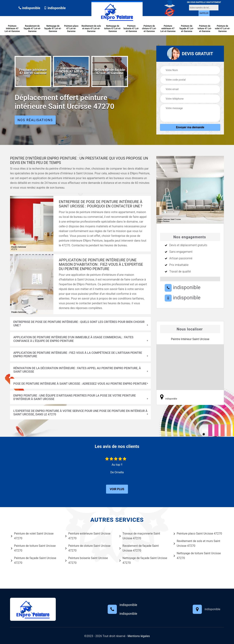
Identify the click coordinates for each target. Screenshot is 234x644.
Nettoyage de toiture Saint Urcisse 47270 (197, 556)
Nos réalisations (35, 120)
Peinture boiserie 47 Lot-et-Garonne (131, 29)
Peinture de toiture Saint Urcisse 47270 (33, 548)
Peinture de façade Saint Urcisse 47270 (34, 560)
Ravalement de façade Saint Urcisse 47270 (139, 548)
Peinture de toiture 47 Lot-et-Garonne (205, 29)
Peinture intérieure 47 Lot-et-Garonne (12, 29)
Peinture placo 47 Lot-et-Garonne (71, 29)
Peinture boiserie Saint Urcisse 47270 (87, 560)
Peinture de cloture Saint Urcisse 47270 (88, 548)
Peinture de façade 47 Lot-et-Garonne (187, 29)
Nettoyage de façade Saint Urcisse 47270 (143, 560)
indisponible (29, 8)
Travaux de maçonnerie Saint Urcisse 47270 (140, 536)
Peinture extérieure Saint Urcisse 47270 (88, 536)
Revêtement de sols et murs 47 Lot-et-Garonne (91, 29)
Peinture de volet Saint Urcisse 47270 (32, 536)
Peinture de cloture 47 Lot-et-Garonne (149, 29)
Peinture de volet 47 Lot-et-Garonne (222, 29)
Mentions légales (139, 636)
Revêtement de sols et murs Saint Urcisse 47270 (197, 543)
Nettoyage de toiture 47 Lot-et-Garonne (113, 29)
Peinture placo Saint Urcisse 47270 (198, 534)
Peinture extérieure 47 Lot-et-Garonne (168, 29)
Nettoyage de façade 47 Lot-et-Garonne (53, 29)
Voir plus (117, 489)
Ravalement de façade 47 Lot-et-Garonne (32, 29)
